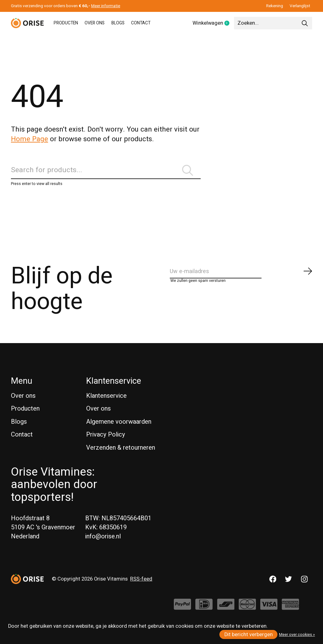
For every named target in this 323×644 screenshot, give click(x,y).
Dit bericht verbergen (249, 635)
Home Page (29, 139)
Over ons (23, 402)
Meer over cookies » (297, 635)
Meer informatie (106, 6)
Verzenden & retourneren (121, 454)
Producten (25, 415)
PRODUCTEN (70, 23)
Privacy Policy (106, 441)
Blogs (19, 428)
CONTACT (164, 23)
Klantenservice (106, 402)
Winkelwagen (213, 23)
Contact (22, 441)
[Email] (241, 280)
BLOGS (135, 23)
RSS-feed (141, 585)
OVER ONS (106, 23)
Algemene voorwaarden (119, 428)
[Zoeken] (273, 23)
